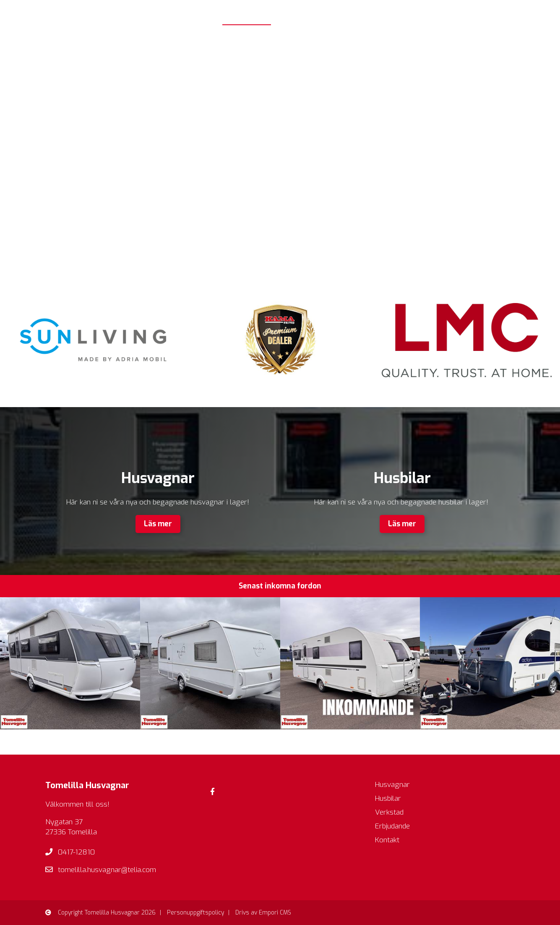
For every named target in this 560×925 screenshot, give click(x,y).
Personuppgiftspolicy (195, 913)
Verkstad (438, 12)
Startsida (247, 12)
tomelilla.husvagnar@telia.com (107, 870)
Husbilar (355, 12)
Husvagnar (300, 12)
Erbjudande (489, 12)
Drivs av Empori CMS (263, 913)
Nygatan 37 (64, 822)
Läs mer (158, 524)
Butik (397, 12)
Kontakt (538, 12)
